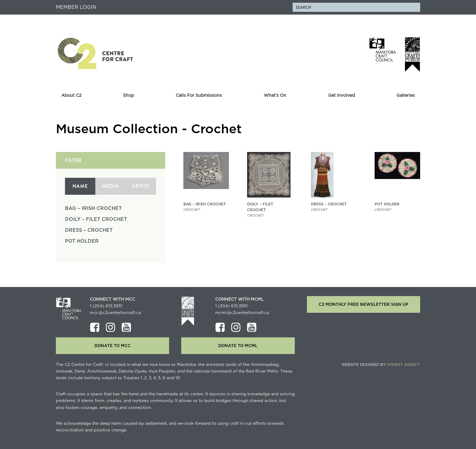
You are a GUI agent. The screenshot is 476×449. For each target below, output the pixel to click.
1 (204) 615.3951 (106, 306)
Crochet (192, 210)
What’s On (275, 96)
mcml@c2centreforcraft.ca (242, 313)
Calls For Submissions (199, 96)
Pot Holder (82, 241)
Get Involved (342, 96)
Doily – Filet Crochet (96, 219)
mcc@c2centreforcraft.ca (116, 313)
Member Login (76, 7)
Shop (128, 96)
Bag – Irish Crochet (93, 208)
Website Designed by (381, 365)
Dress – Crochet (89, 230)
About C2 (71, 96)
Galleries (406, 96)
